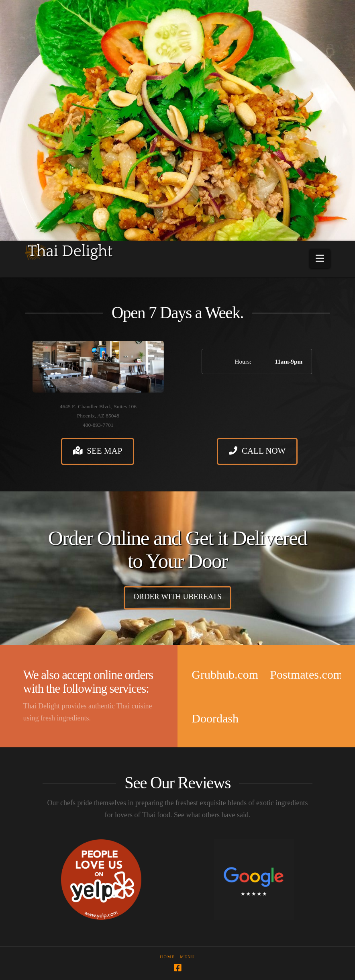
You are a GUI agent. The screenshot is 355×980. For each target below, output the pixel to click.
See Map (98, 451)
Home (167, 957)
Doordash (215, 718)
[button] (320, 259)
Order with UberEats (177, 596)
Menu (187, 957)
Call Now (257, 451)
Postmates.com (306, 674)
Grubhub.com (225, 674)
